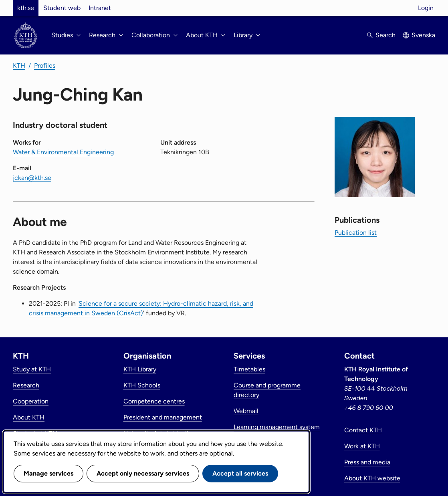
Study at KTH (32, 369)
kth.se (26, 8)
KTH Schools (142, 385)
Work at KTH (362, 446)
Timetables (249, 369)
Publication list (356, 233)
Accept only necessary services (143, 473)
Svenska (423, 35)
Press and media (367, 462)
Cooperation (31, 401)
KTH (19, 66)
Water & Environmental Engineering (63, 152)
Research (26, 385)
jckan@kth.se (32, 178)
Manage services (48, 473)
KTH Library (140, 369)
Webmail (246, 411)
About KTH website (372, 478)
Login (426, 8)
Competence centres (154, 401)
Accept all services (240, 473)
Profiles (45, 66)
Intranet (100, 8)
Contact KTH (363, 430)
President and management (163, 417)
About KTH (29, 417)
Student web (62, 8)
